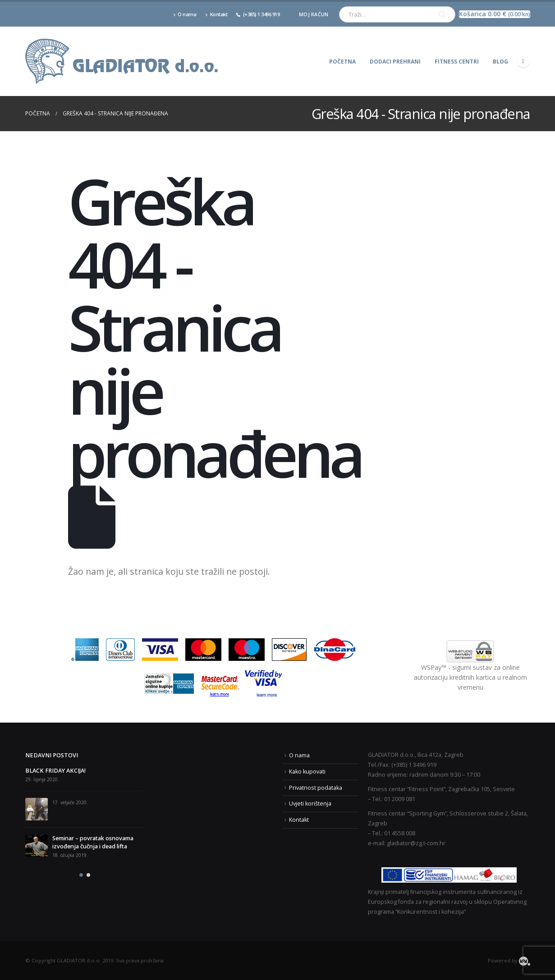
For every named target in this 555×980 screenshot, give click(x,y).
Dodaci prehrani (395, 62)
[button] (81, 875)
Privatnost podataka (316, 788)
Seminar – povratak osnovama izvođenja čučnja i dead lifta (93, 842)
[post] (37, 809)
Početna (342, 62)
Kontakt (216, 14)
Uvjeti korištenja (310, 804)
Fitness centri (457, 62)
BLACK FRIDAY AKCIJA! (55, 771)
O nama (185, 14)
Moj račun (314, 14)
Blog (500, 62)
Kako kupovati (307, 772)
